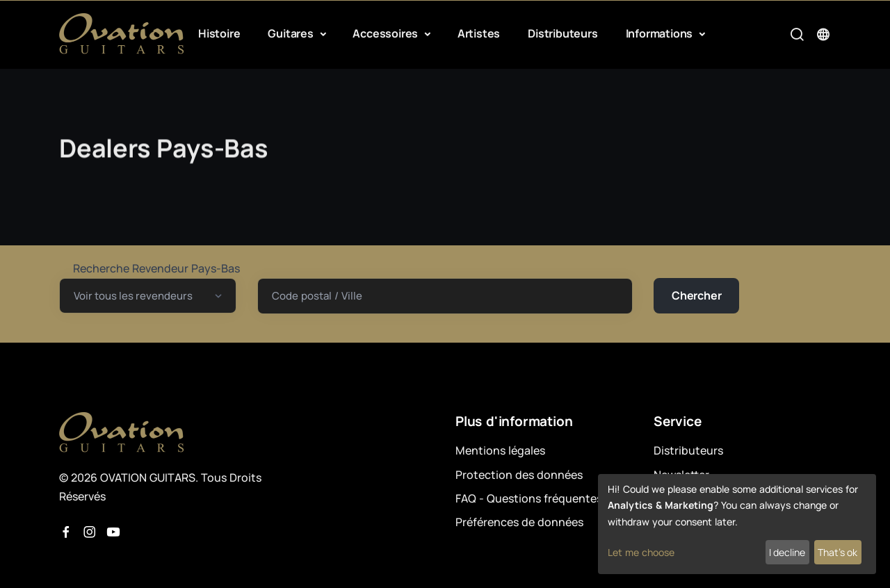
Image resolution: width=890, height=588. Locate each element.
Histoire (219, 33)
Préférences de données (519, 522)
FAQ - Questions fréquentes (529, 498)
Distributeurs (563, 33)
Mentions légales (500, 450)
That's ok (838, 552)
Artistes (479, 33)
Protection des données (519, 475)
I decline (787, 552)
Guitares (292, 33)
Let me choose (641, 552)
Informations (661, 33)
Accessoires (387, 33)
